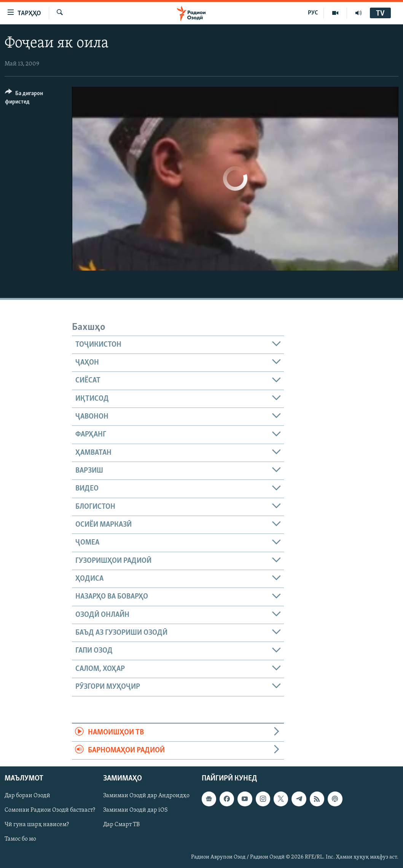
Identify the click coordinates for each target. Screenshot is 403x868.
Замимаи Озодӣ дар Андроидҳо (146, 796)
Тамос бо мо (20, 839)
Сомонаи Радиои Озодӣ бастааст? (50, 811)
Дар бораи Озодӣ (27, 796)
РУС (313, 13)
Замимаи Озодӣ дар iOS (135, 811)
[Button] (34, 99)
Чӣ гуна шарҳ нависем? (37, 825)
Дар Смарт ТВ (121, 825)
